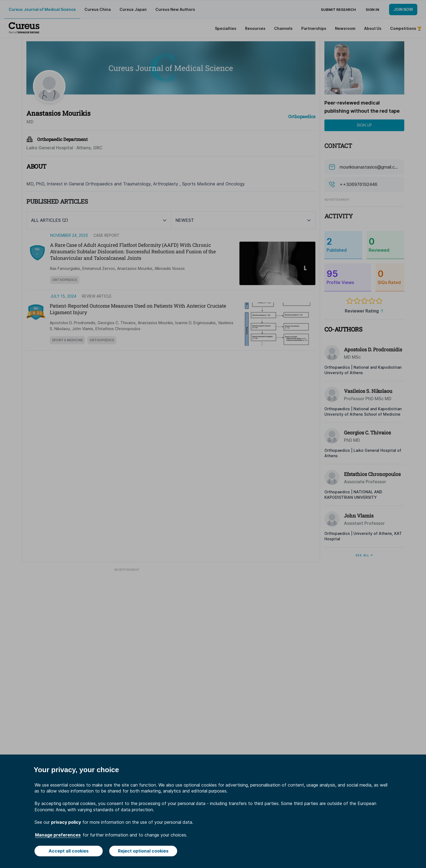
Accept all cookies (69, 851)
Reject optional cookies (143, 851)
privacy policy (66, 822)
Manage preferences (58, 835)
